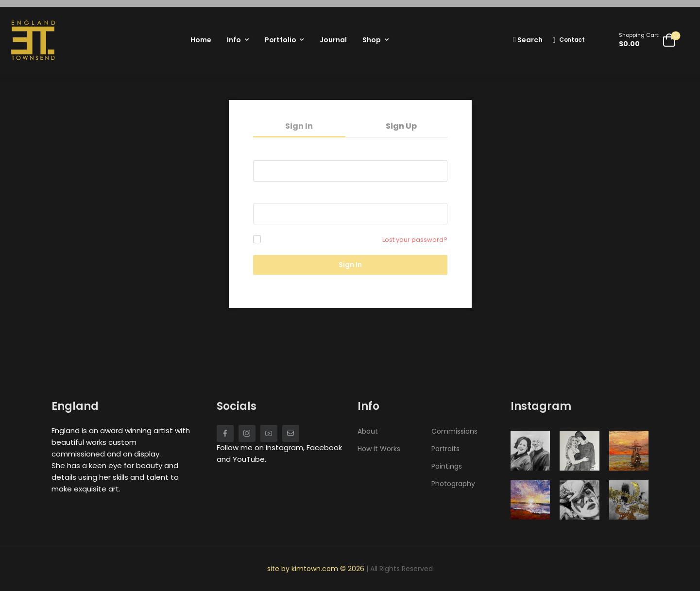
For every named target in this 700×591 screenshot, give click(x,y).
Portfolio (281, 40)
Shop (371, 40)
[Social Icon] (225, 433)
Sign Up (401, 126)
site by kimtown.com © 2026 (317, 569)
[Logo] (33, 40)
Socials (237, 406)
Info (234, 40)
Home (201, 40)
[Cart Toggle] (647, 40)
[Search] (528, 40)
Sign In (299, 126)
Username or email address (300, 152)
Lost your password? (415, 240)
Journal (333, 40)
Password (271, 195)
